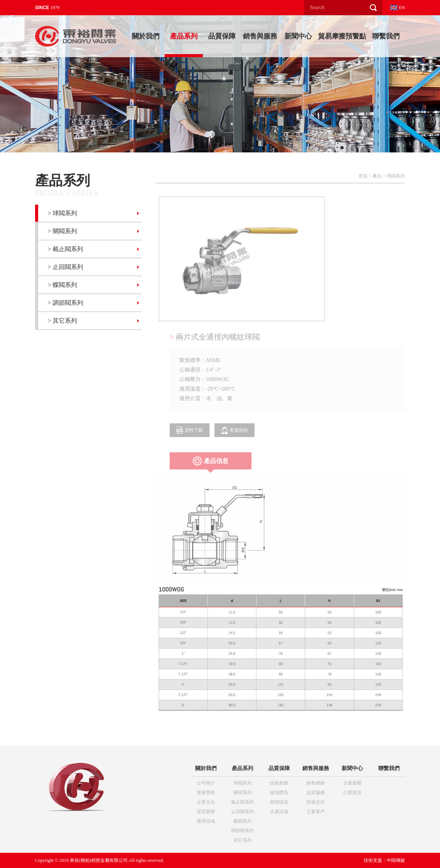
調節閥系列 (242, 831)
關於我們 (146, 36)
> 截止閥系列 (65, 249)
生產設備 (279, 812)
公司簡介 (206, 783)
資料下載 (196, 430)
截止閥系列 (242, 802)
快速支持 (316, 802)
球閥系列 (396, 176)
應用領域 (206, 821)
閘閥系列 (242, 793)
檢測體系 (279, 793)
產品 (377, 176)
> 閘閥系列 (62, 231)
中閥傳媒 (396, 860)
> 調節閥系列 (65, 303)
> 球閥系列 (62, 213)
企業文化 (206, 802)
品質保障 (222, 36)
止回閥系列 (242, 812)
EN (397, 8)
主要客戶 (316, 812)
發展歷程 (206, 793)
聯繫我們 (386, 36)
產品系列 (184, 36)
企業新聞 (352, 783)
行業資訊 (352, 793)
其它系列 (242, 840)
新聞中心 (298, 36)
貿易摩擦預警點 (342, 36)
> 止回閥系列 (65, 267)
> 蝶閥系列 (62, 285)
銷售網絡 (316, 783)
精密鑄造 (279, 802)
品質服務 (316, 793)
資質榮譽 (206, 812)
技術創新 (279, 783)
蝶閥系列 (242, 821)
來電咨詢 (241, 430)
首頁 (363, 176)
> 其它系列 (62, 321)
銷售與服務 (260, 36)
